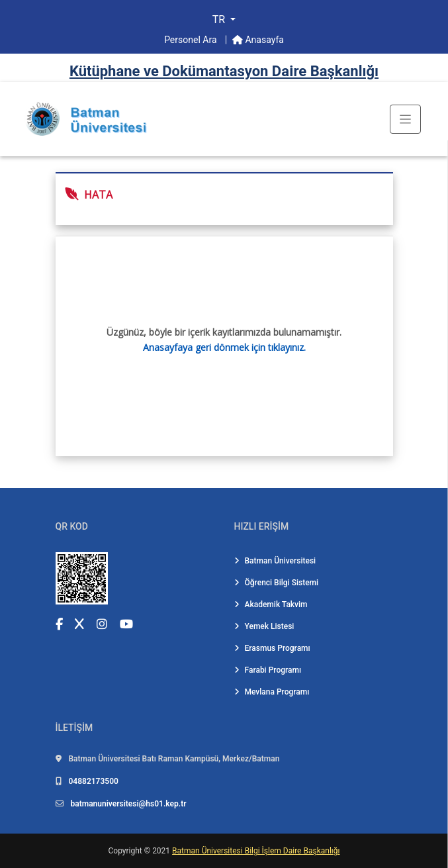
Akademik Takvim (271, 604)
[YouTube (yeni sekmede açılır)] (126, 624)
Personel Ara (192, 40)
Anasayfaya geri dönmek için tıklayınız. (224, 347)
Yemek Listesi (264, 626)
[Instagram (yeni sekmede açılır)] (102, 624)
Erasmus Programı (272, 648)
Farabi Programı (268, 670)
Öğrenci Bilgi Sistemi (277, 583)
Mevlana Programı (272, 692)
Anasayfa (258, 40)
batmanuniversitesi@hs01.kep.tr (128, 804)
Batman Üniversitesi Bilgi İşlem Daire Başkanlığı (256, 851)
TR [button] (220, 20)
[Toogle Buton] (406, 119)
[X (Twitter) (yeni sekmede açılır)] (79, 624)
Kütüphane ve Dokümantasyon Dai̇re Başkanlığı (224, 71)
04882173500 (93, 781)
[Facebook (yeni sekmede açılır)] (59, 624)
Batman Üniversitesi (275, 561)
